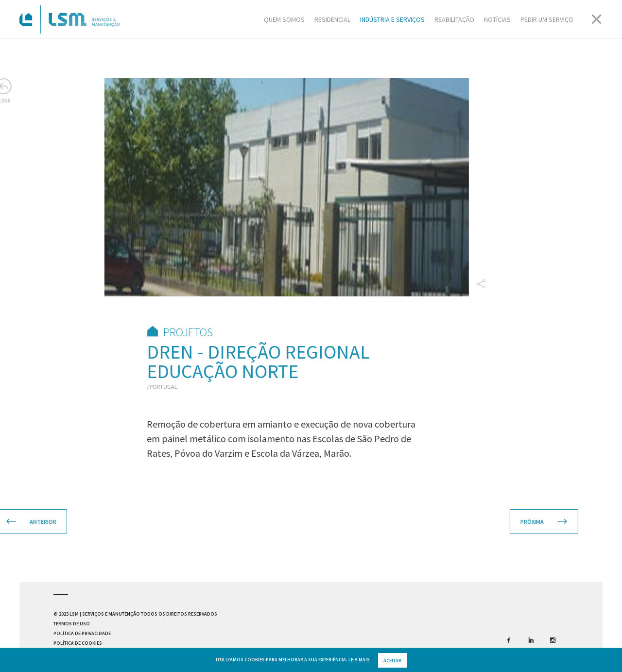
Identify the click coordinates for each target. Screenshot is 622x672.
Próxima (526, 522)
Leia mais (359, 665)
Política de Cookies (78, 643)
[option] (268, 187)
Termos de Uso (72, 624)
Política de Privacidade (82, 633)
